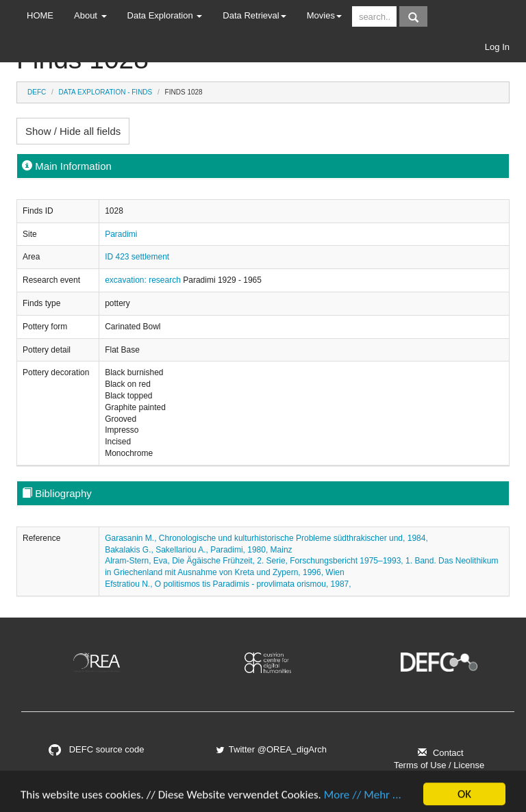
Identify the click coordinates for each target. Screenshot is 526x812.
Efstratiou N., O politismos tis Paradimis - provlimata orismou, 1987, (228, 584)
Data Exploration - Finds (106, 92)
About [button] (90, 15)
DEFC (37, 92)
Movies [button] (324, 15)
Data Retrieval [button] (254, 15)
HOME (40, 15)
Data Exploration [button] (165, 15)
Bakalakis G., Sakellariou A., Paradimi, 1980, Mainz (198, 550)
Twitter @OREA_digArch (271, 749)
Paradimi (121, 234)
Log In (497, 47)
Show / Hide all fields (73, 131)
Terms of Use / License (439, 765)
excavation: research (144, 280)
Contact (439, 753)
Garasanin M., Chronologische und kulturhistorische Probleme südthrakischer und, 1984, (266, 538)
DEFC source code (96, 749)
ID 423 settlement (137, 257)
